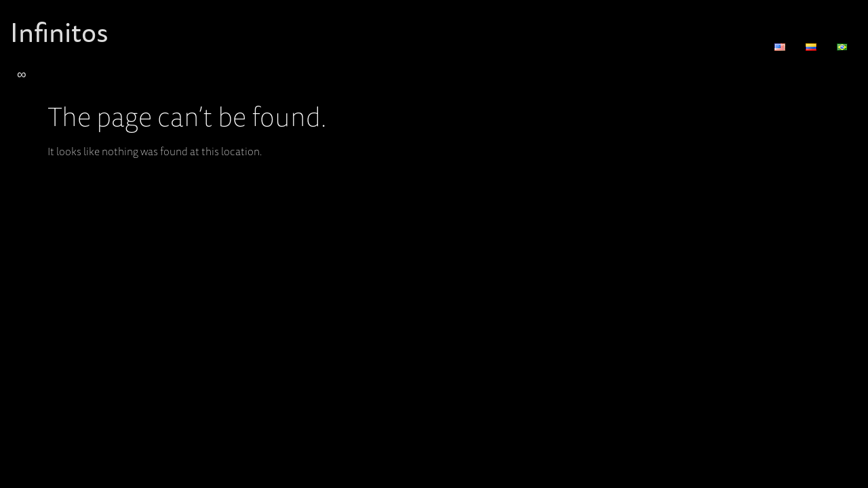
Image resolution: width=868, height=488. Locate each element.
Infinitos (59, 32)
